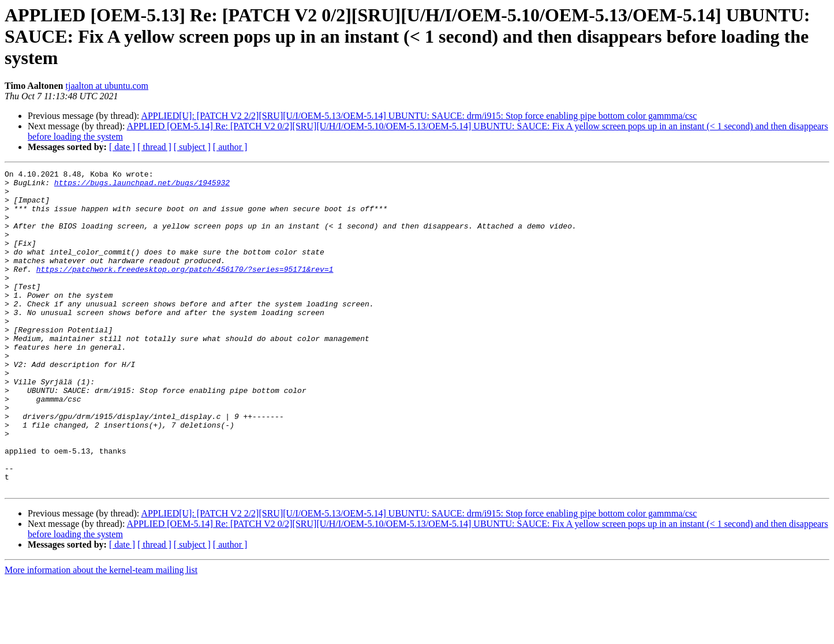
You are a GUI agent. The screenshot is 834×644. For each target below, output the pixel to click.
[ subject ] (192, 147)
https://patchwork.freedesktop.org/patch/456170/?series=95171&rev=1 (185, 290)
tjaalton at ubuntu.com (107, 86)
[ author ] (230, 147)
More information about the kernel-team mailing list (101, 634)
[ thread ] (154, 147)
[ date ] (122, 147)
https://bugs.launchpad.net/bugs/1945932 (142, 186)
